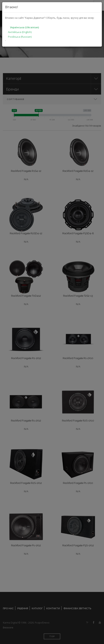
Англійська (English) (20, 32)
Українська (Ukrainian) (24, 27)
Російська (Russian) (20, 37)
